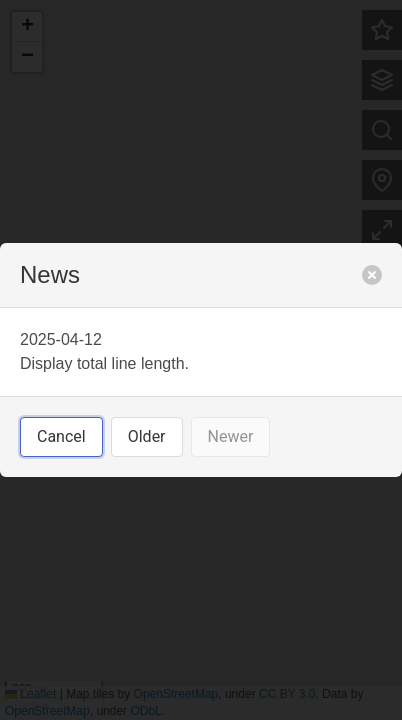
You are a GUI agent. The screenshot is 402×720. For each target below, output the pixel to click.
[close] (372, 275)
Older (147, 436)
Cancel (61, 436)
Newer (231, 436)
